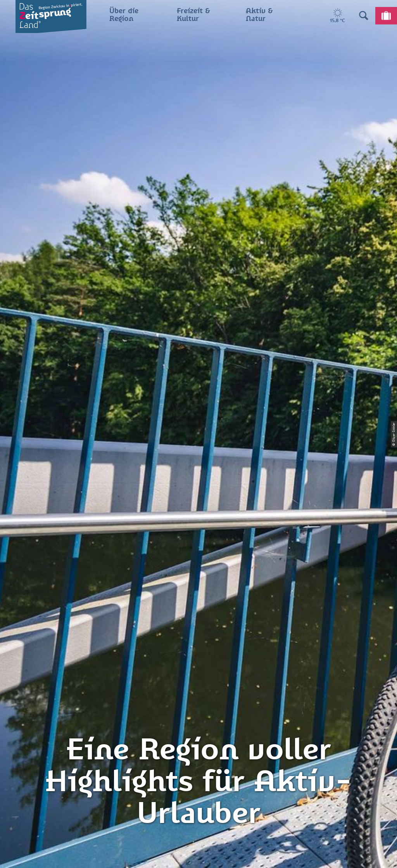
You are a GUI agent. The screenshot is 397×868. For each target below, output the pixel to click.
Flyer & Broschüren (198, 736)
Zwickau (18, 291)
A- (187, 854)
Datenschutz (199, 710)
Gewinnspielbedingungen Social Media (198, 755)
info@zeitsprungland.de (87, 736)
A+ (210, 854)
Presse (198, 723)
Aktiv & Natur (58, 291)
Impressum (198, 696)
